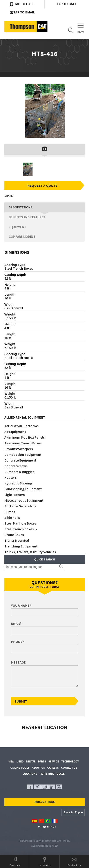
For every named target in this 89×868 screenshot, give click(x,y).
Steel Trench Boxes (19, 529)
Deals (61, 774)
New (11, 761)
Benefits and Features (27, 217)
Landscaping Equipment (23, 489)
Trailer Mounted (17, 540)
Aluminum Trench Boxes (23, 443)
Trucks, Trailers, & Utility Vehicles (30, 552)
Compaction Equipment (23, 454)
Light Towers (15, 495)
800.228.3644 (45, 802)
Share (9, 196)
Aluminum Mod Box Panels (25, 437)
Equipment (17, 227)
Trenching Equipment (21, 546)
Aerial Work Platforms (21, 426)
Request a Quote (42, 185)
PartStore (47, 774)
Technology (70, 761)
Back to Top (72, 812)
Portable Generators (20, 506)
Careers (53, 768)
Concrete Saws (16, 466)
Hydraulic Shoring (18, 483)
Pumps (10, 512)
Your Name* (21, 605)
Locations (30, 774)
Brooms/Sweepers (19, 449)
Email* (16, 623)
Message (18, 662)
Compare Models (22, 236)
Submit (21, 701)
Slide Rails (12, 517)
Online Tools (20, 768)
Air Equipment (15, 432)
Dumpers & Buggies (19, 472)
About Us (38, 768)
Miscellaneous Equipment (24, 500)
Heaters (10, 477)
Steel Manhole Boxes (20, 523)
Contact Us (69, 768)
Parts (42, 761)
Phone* (17, 642)
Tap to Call (22, 4)
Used (20, 761)
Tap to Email (22, 12)
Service (54, 761)
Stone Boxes (14, 535)
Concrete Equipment (20, 460)
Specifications (21, 207)
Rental (31, 761)
